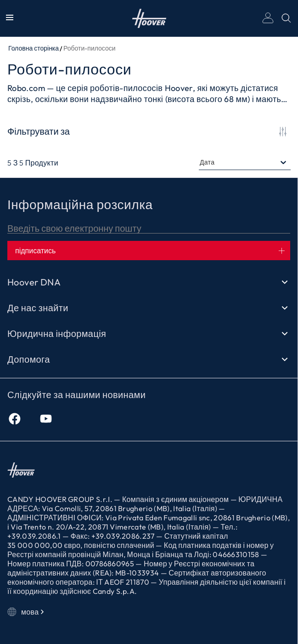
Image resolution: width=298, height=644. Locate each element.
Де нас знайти (149, 308)
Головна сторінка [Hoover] (149, 18)
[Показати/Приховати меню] (10, 18)
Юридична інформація (149, 334)
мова (27, 612)
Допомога (149, 359)
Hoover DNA (149, 282)
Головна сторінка (34, 48)
